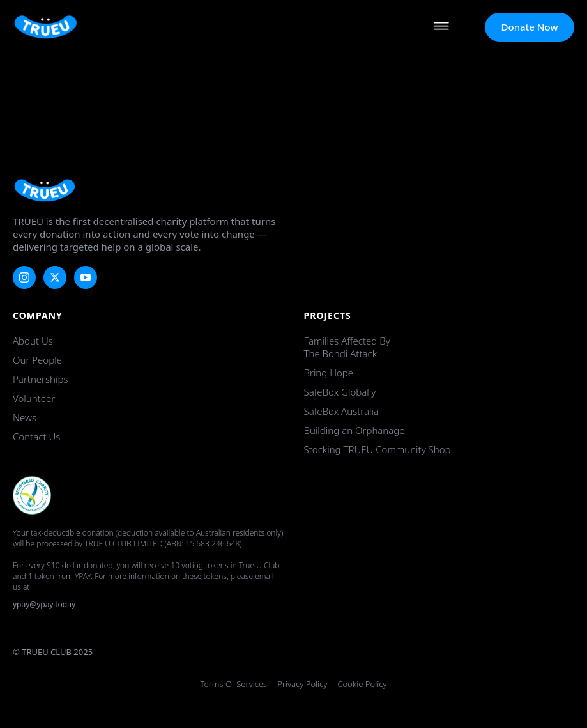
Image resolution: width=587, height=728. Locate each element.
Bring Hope (329, 373)
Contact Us (36, 437)
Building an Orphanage (354, 430)
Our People (37, 360)
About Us (33, 341)
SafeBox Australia (341, 411)
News (25, 417)
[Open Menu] (441, 27)
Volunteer (34, 398)
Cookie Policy (362, 684)
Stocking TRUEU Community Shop (377, 449)
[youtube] (86, 277)
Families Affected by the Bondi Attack (347, 347)
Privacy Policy (302, 684)
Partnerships (40, 379)
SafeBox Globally (340, 392)
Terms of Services (234, 684)
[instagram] (24, 277)
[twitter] (55, 277)
